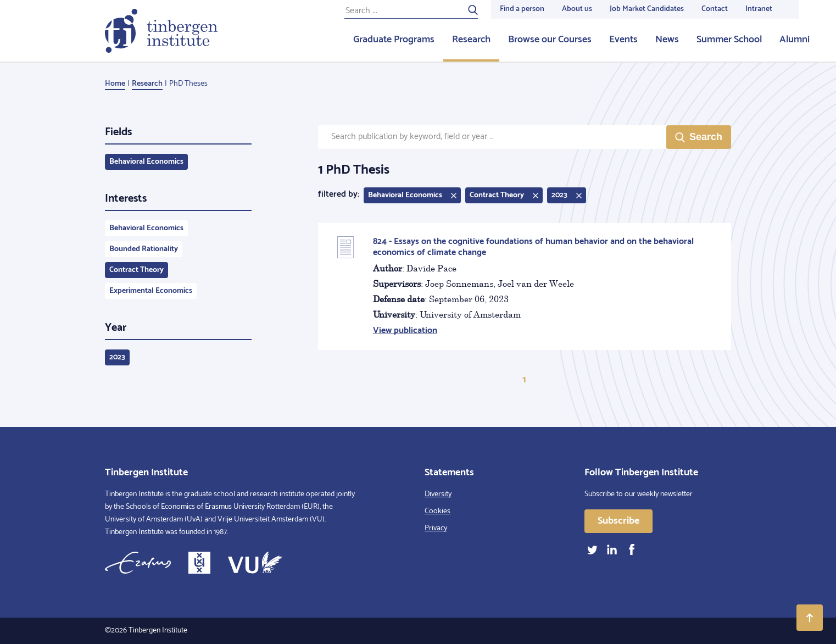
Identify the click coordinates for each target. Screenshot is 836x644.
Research (471, 40)
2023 (117, 357)
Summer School (729, 40)
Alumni (795, 40)
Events (623, 40)
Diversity (438, 494)
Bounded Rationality (144, 249)
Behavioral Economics (146, 162)
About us (577, 9)
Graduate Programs (394, 40)
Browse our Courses (550, 40)
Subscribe (618, 521)
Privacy (436, 528)
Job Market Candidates (647, 9)
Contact (715, 9)
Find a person (522, 9)
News (667, 40)
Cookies (437, 511)
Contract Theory (136, 270)
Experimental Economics (151, 291)
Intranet (759, 9)
